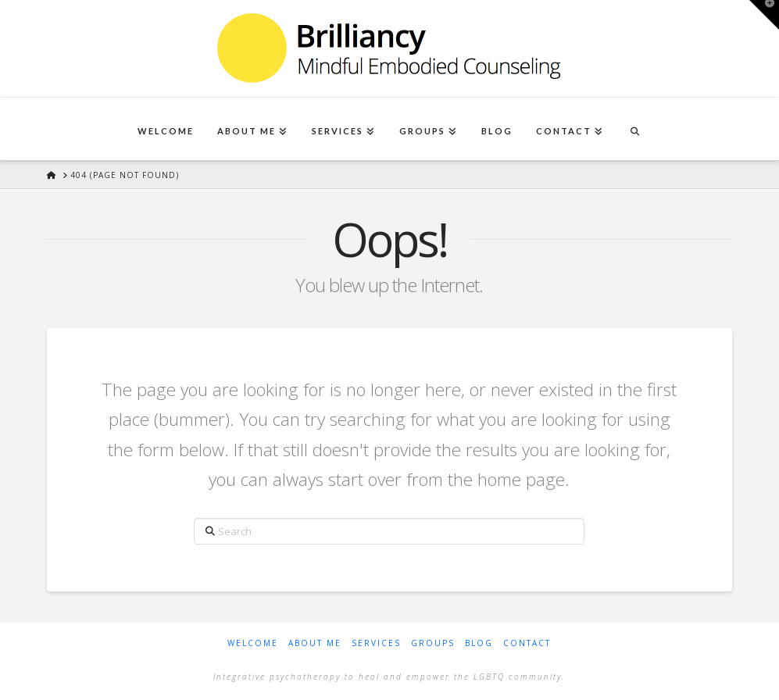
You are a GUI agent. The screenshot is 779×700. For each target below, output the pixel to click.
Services (376, 643)
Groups (433, 643)
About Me (315, 643)
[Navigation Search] (634, 129)
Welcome (253, 643)
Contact (527, 643)
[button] (764, 15)
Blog (479, 643)
